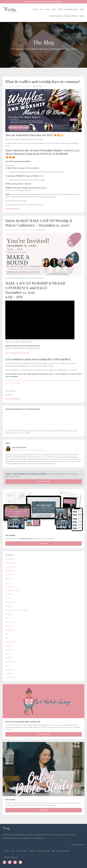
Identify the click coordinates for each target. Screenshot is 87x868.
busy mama (9, 587)
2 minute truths (11, 567)
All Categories (10, 559)
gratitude (9, 646)
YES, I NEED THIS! (43, 481)
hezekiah (9, 658)
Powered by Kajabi (78, 845)
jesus (7, 666)
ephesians (9, 614)
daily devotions (11, 602)
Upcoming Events (56, 16)
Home (35, 9)
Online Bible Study (71, 9)
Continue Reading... (13, 209)
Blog (82, 9)
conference (10, 230)
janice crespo (10, 662)
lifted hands (10, 670)
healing (8, 654)
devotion (9, 606)
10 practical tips (11, 563)
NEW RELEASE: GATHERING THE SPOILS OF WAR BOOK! (43, 2)
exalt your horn (11, 622)
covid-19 (8, 598)
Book (54, 9)
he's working (10, 650)
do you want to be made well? (17, 610)
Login (41, 9)
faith (7, 634)
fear (7, 638)
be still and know (12, 571)
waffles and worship (18, 86)
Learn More (43, 543)
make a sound (10, 677)
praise (21, 230)
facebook (9, 626)
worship (28, 86)
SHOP (60, 9)
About (48, 9)
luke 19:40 (9, 673)
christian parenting (12, 590)
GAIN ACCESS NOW (44, 734)
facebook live (10, 630)
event (7, 86)
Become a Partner (71, 16)
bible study (9, 575)
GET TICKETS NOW (17, 353)
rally (26, 230)
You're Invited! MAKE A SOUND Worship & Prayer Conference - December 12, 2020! (39, 223)
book (7, 583)
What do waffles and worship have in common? (43, 81)
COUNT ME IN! (43, 810)
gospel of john (11, 642)
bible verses (10, 579)
